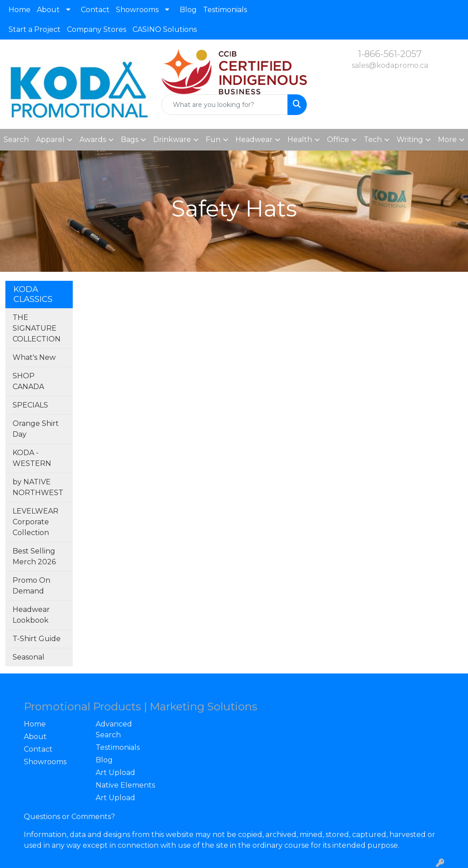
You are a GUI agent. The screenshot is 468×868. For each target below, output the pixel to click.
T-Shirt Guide (37, 639)
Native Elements (125, 785)
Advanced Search (114, 729)
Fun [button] (213, 139)
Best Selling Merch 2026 (34, 556)
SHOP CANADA (28, 381)
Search (16, 139)
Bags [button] (130, 139)
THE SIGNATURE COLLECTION (37, 328)
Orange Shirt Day (36, 429)
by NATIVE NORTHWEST (38, 487)
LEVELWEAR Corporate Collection (35, 522)
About (48, 10)
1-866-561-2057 (390, 54)
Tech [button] (373, 139)
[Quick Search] (224, 105)
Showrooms (137, 10)
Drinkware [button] (172, 139)
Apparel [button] (50, 139)
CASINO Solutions (165, 29)
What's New (34, 357)
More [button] (447, 139)
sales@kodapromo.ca (390, 65)
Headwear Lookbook (31, 615)
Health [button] (300, 139)
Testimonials (225, 10)
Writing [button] (410, 139)
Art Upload (115, 773)
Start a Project (35, 29)
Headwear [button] (254, 139)
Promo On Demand (31, 586)
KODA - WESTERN (32, 458)
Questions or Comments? (69, 817)
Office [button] (338, 139)
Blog (188, 10)
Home (20, 10)
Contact (95, 10)
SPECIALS (30, 405)
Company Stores (97, 29)
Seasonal (29, 657)
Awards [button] (93, 139)
